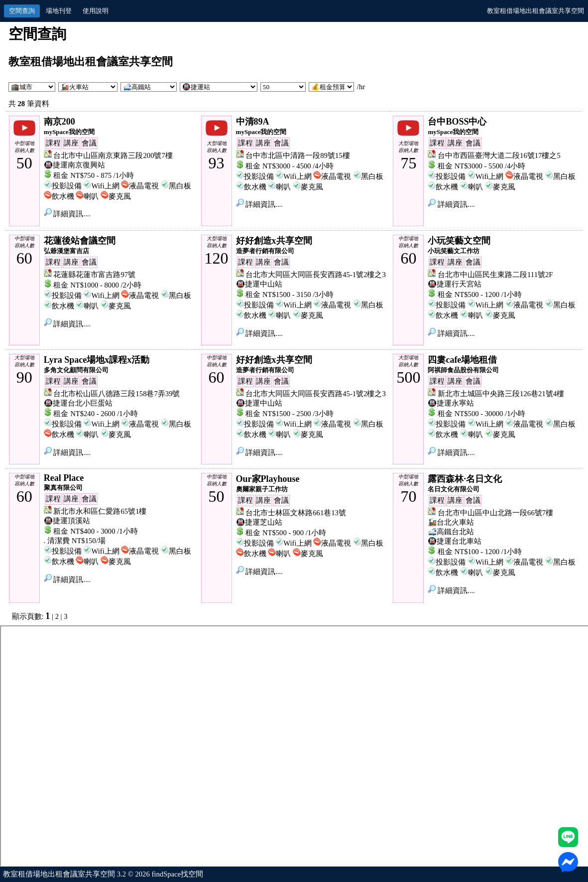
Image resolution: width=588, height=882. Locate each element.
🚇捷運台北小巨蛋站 (78, 403)
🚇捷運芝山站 (259, 522)
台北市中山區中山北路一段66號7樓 (495, 513)
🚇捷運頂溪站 (67, 521)
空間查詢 (22, 11)
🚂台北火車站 (451, 522)
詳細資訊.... (67, 214)
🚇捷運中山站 (259, 284)
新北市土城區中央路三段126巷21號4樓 (501, 394)
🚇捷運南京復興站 (74, 165)
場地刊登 (59, 11)
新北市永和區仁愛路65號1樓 (100, 511)
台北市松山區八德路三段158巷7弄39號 (117, 394)
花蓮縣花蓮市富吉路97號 (94, 275)
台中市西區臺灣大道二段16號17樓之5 (499, 155)
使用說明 (96, 11)
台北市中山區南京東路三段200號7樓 (113, 155)
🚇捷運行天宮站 (455, 284)
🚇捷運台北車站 (455, 541)
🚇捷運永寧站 (451, 403)
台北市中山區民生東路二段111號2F (495, 275)
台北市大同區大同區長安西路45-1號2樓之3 (316, 275)
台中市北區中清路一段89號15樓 (297, 155)
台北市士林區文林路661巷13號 (296, 513)
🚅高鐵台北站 (451, 532)
